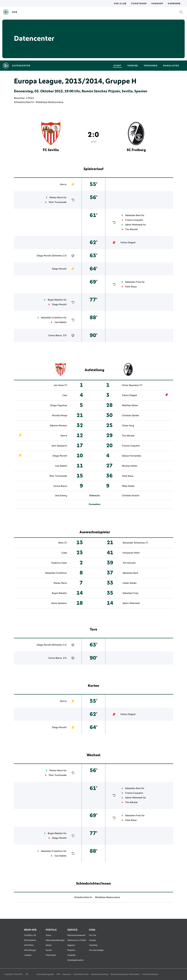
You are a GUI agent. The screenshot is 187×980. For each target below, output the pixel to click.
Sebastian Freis (133, 282)
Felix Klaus (131, 287)
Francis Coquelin (134, 220)
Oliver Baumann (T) (132, 385)
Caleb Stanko (130, 583)
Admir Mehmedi (134, 225)
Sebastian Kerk (133, 215)
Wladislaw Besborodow (49, 102)
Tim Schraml (129, 563)
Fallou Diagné (128, 243)
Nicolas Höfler (130, 466)
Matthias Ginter (130, 405)
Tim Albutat (131, 229)
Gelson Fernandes (132, 456)
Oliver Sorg (128, 426)
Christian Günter (131, 415)
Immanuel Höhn (131, 553)
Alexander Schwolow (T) (135, 543)
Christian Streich (131, 496)
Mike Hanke (128, 486)
